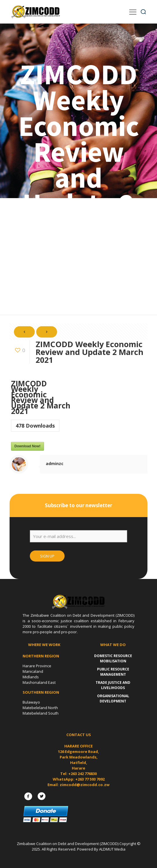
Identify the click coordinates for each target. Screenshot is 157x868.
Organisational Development (113, 698)
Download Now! (28, 446)
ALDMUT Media (112, 849)
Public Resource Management (113, 672)
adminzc (55, 463)
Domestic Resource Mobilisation (113, 658)
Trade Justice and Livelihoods (113, 685)
